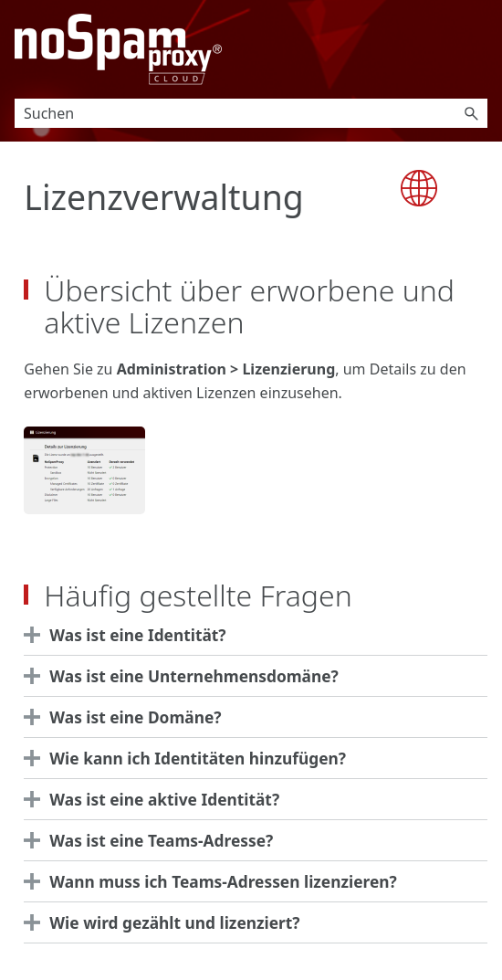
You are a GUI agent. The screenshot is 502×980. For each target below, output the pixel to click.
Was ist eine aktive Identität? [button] (156, 799)
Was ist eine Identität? (137, 635)
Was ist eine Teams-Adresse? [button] (153, 840)
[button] (471, 113)
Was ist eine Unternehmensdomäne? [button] (186, 676)
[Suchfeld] (251, 113)
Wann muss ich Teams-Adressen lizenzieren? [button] (214, 881)
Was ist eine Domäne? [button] (127, 717)
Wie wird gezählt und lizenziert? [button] (166, 922)
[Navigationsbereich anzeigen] (477, 49)
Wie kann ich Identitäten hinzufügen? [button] (189, 758)
